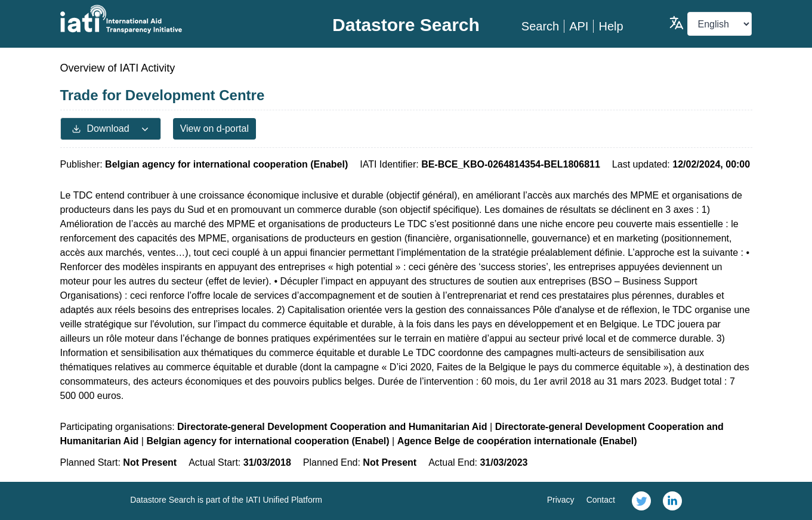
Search (540, 26)
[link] (641, 501)
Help (611, 26)
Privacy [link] (561, 500)
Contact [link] (601, 500)
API (579, 26)
